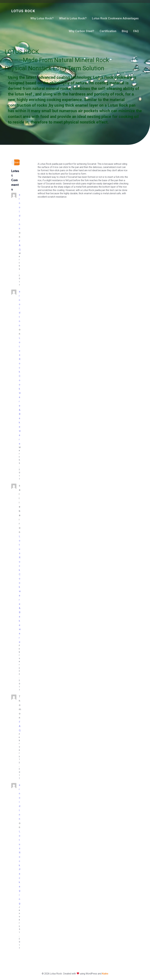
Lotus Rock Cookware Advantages (115, 18)
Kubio (105, 974)
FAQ (136, 31)
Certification (108, 31)
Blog (125, 31)
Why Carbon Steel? (81, 31)
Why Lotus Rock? (42, 18)
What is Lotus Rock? (73, 18)
